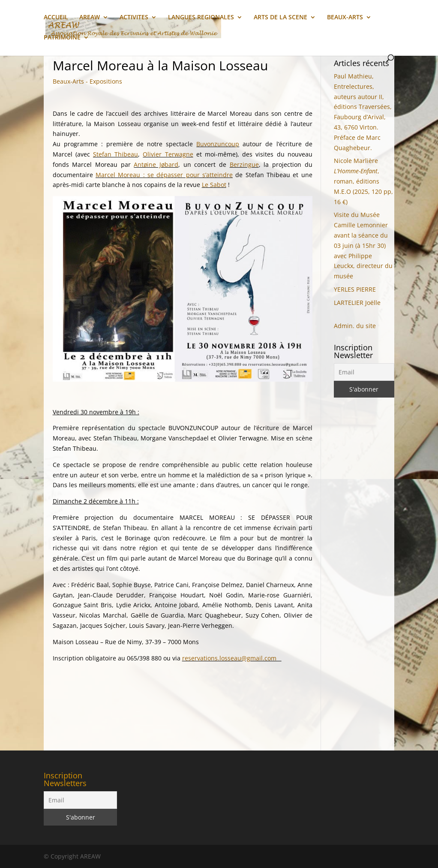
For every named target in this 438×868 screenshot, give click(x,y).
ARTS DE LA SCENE (280, 18)
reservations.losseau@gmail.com (232, 658)
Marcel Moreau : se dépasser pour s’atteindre (164, 175)
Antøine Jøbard (156, 164)
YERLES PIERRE (355, 289)
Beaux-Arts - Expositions (87, 81)
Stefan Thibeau (115, 154)
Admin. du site (355, 326)
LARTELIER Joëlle (357, 303)
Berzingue (244, 164)
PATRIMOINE (62, 38)
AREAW (90, 18)
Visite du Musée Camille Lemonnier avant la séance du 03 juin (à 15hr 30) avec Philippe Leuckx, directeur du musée (363, 245)
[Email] (364, 372)
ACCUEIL (56, 18)
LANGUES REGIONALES (201, 18)
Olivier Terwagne (168, 154)
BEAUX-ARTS (345, 18)
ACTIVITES (134, 18)
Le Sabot (214, 185)
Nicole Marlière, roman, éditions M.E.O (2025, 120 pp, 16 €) (363, 181)
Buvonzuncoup (218, 144)
